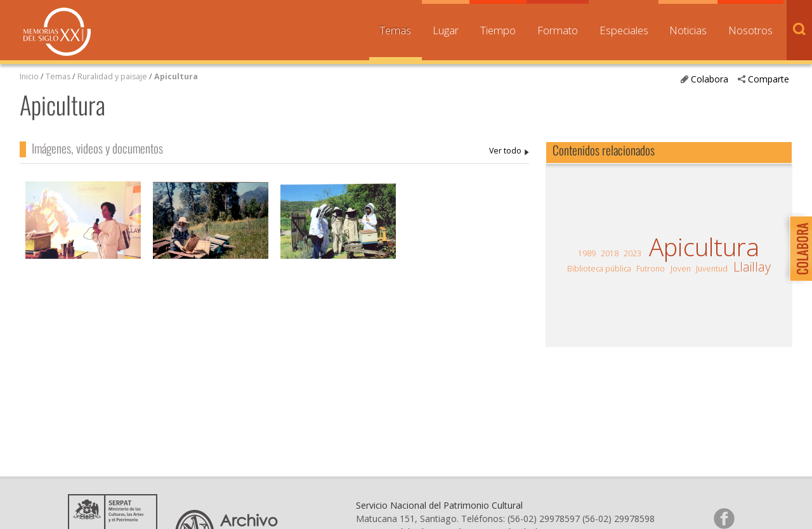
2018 (610, 253)
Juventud (712, 269)
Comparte (769, 79)
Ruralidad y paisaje (112, 76)
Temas (395, 30)
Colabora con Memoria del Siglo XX (798, 248)
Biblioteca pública (599, 269)
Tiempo (498, 30)
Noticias (688, 30)
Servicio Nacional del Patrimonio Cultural (439, 505)
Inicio (29, 76)
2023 (632, 253)
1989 (587, 253)
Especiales (624, 30)
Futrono (651, 269)
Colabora (710, 79)
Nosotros (750, 30)
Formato (558, 30)
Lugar (446, 30)
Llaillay (752, 267)
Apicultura (176, 76)
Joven (681, 269)
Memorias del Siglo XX (57, 32)
